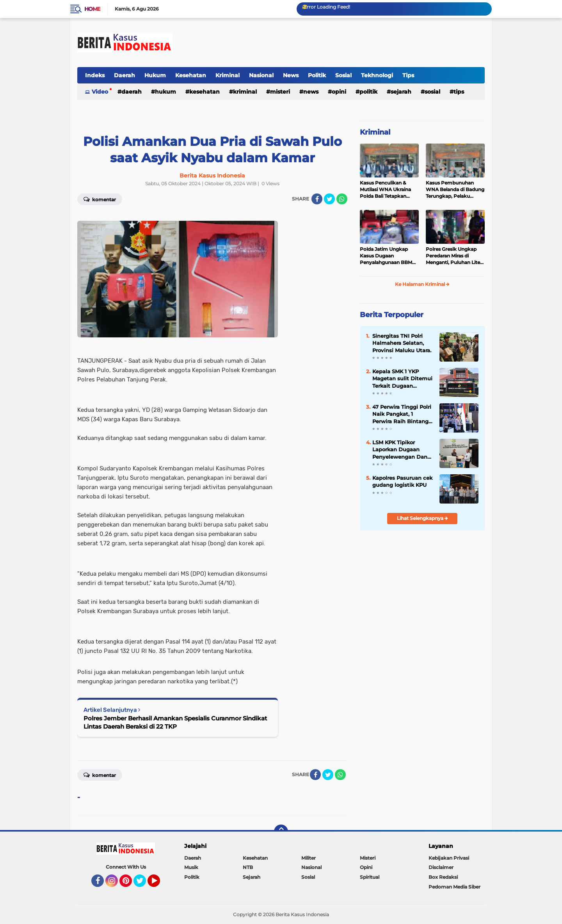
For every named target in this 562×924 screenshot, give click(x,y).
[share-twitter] (329, 199)
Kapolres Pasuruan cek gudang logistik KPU (402, 481)
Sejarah (401, 92)
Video (100, 92)
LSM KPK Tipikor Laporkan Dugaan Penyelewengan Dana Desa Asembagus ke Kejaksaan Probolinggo (403, 450)
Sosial (343, 75)
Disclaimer (441, 867)
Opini (339, 92)
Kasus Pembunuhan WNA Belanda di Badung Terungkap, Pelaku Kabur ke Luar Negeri (455, 190)
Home (92, 9)
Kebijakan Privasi (449, 858)
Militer (309, 858)
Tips (408, 75)
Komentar (100, 199)
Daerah (124, 75)
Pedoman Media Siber (454, 887)
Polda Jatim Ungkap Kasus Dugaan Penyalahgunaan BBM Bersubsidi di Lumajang (388, 256)
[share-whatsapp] (342, 199)
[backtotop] (281, 832)
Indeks (95, 75)
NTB (248, 867)
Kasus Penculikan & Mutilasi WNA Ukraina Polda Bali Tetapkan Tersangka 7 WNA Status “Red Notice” (389, 190)
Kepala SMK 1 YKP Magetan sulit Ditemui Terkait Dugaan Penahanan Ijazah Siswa (402, 379)
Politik (317, 75)
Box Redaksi (443, 877)
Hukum (155, 75)
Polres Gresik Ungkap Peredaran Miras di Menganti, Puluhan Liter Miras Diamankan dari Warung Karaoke (454, 256)
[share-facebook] (317, 199)
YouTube (159, 884)
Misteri (280, 92)
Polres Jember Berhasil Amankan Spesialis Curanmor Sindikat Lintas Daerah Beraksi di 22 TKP (175, 722)
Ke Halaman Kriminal (422, 284)
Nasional (261, 75)
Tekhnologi (377, 75)
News (291, 75)
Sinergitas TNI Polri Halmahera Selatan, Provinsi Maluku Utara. (402, 343)
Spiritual (370, 877)
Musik (191, 867)
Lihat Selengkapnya (422, 518)
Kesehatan (191, 75)
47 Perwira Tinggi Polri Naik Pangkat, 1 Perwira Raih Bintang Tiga (402, 414)
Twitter (143, 884)
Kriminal (228, 75)
